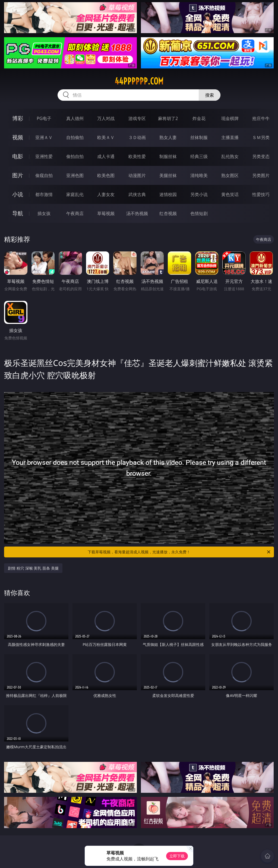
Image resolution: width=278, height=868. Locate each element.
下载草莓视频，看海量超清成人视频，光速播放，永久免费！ (179, 552)
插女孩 (44, 213)
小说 (18, 194)
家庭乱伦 (75, 194)
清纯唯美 (199, 175)
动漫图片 (137, 175)
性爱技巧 (261, 194)
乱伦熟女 (230, 156)
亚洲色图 (75, 175)
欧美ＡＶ (106, 137)
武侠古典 (137, 194)
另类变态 (261, 156)
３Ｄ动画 (137, 137)
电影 (18, 156)
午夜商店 (75, 213)
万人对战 (106, 118)
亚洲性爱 (44, 156)
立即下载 (177, 856)
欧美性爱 (137, 156)
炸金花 (199, 118)
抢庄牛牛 (261, 118)
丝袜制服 (199, 137)
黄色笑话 (230, 194)
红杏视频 (168, 213)
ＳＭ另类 (261, 137)
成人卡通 (106, 156)
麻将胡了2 (168, 118)
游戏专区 (137, 118)
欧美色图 (106, 175)
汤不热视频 (137, 213)
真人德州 (75, 118)
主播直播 (230, 137)
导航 (18, 213)
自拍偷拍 (75, 137)
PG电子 (44, 118)
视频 (18, 137)
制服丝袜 (168, 156)
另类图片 (261, 175)
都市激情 (44, 194)
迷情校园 (168, 194)
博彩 (18, 118)
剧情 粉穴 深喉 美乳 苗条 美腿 (33, 568)
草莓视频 (106, 213)
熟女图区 (230, 175)
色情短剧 (199, 213)
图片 (18, 175)
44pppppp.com (139, 81)
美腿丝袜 (168, 175)
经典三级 (199, 156)
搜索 (210, 95)
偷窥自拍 (44, 175)
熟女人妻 (168, 137)
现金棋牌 (230, 118)
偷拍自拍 (75, 156)
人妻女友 (106, 194)
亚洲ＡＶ (44, 137)
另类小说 (199, 194)
